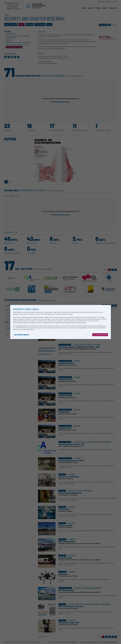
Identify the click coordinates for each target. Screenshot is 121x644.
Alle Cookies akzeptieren (100, 335)
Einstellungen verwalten (22, 335)
